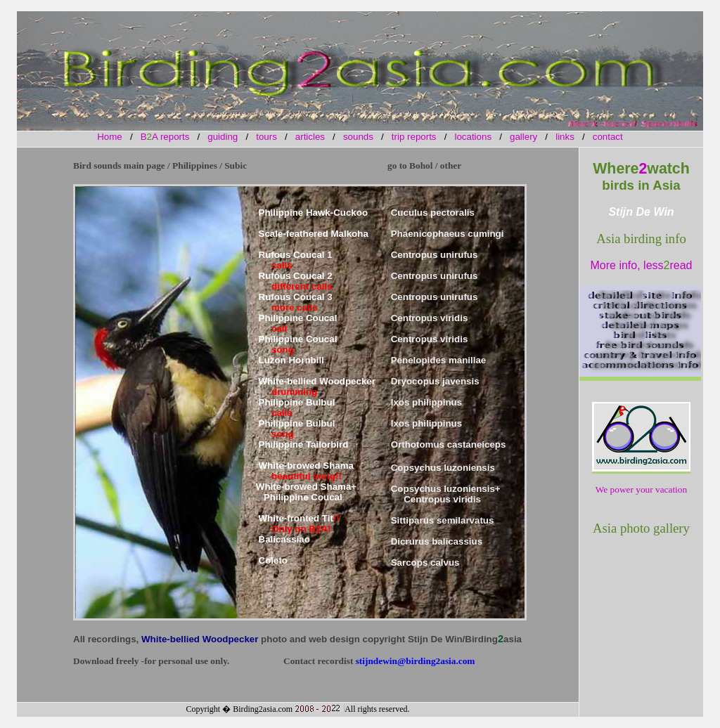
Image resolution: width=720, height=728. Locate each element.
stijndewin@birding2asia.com (416, 661)
